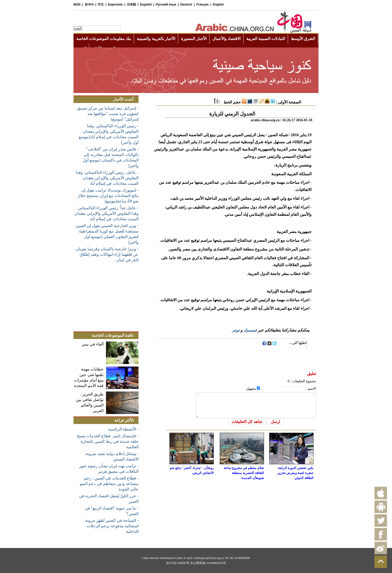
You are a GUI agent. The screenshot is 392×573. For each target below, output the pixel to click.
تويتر (236, 330)
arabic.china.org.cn (265, 120)
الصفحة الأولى (289, 102)
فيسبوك (250, 330)
